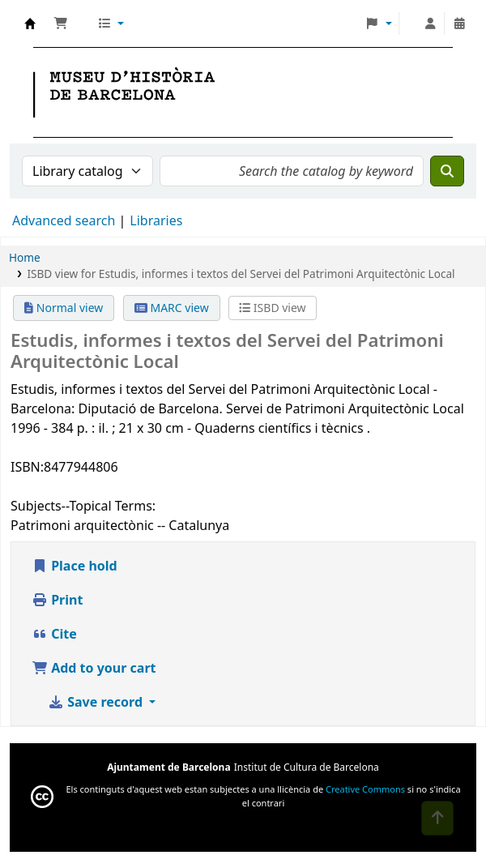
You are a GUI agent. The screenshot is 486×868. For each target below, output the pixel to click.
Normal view (64, 308)
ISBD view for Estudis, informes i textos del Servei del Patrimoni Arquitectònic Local (241, 274)
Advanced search (64, 220)
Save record (97, 702)
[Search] (447, 171)
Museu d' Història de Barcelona (30, 24)
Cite (54, 634)
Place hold (75, 566)
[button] (61, 24)
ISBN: (27, 467)
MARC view (172, 308)
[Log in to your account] (430, 24)
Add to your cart (94, 668)
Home (25, 257)
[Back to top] (437, 818)
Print (57, 600)
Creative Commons (365, 789)
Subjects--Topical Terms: (83, 506)
